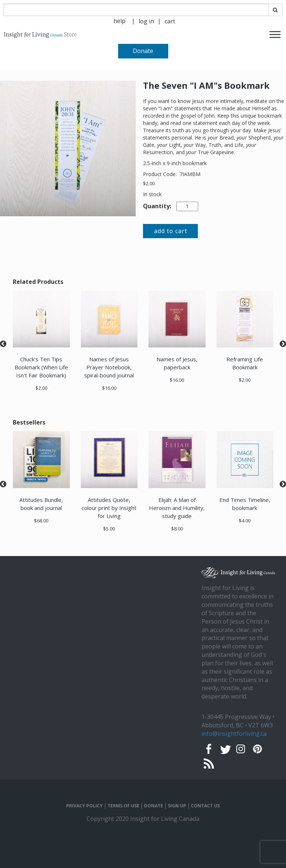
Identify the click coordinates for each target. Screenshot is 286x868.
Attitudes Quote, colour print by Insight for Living (109, 508)
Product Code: (161, 174)
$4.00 (245, 521)
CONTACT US (205, 806)
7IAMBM (190, 174)
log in (146, 21)
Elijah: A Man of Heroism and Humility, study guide (177, 508)
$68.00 (41, 521)
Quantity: (157, 206)
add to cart (171, 231)
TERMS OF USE (123, 806)
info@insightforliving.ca (234, 734)
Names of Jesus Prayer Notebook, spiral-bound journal (109, 367)
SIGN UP (177, 806)
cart (170, 21)
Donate (143, 51)
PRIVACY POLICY (84, 806)
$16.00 (109, 388)
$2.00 (149, 183)
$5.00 (109, 529)
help (119, 21)
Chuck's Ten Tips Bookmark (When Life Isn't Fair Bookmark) (41, 367)
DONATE (154, 806)
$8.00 (177, 529)
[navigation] (146, 21)
